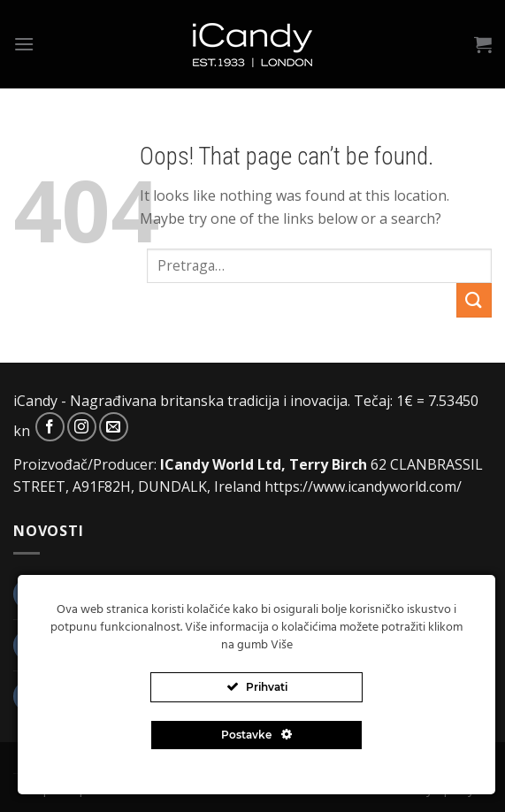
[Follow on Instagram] (82, 427)
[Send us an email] (114, 427)
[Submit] (474, 300)
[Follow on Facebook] (50, 427)
